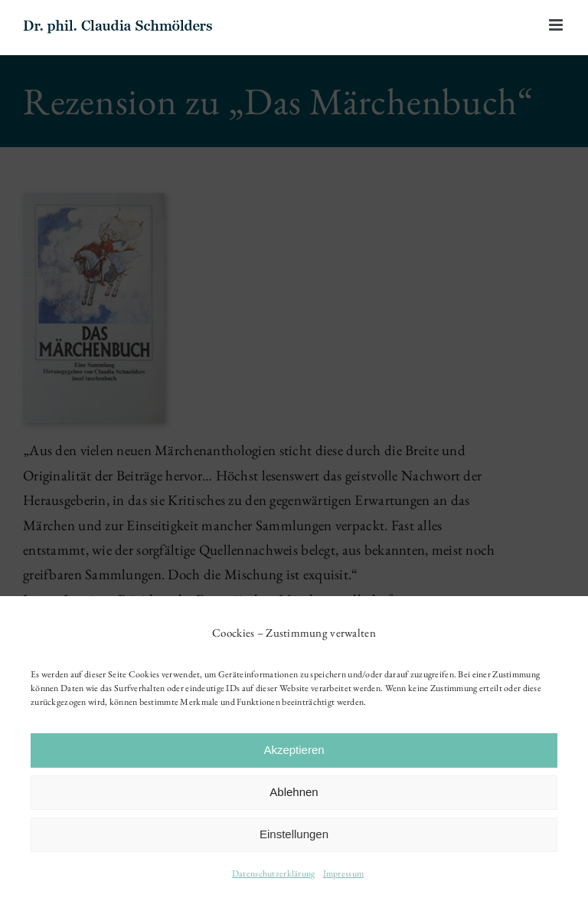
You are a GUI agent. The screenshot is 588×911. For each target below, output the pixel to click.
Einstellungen (294, 834)
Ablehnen (294, 792)
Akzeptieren (294, 750)
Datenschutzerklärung (274, 873)
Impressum (344, 873)
